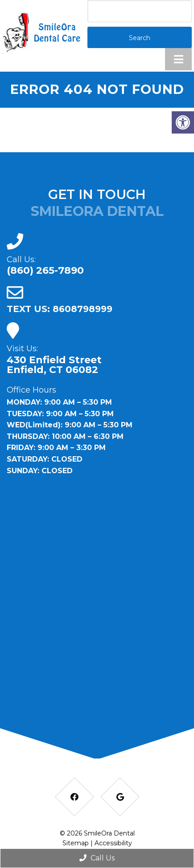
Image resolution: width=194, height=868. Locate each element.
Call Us (97, 858)
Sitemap (76, 843)
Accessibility (113, 843)
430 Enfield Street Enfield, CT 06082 (54, 365)
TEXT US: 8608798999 (60, 309)
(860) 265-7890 (45, 271)
